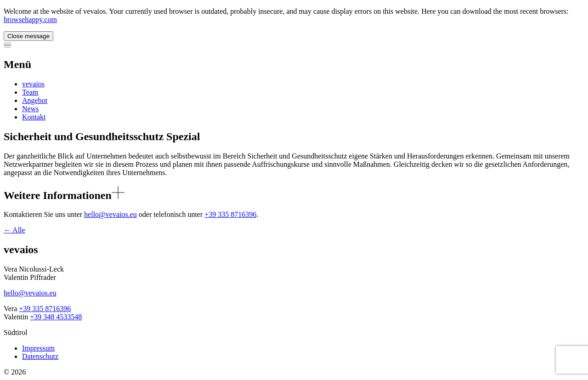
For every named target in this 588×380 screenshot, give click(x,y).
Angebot (35, 100)
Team (30, 92)
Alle (14, 230)
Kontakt (34, 117)
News (30, 109)
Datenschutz (40, 356)
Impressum (38, 348)
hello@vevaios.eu (110, 214)
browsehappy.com (30, 20)
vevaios (33, 84)
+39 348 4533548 (56, 317)
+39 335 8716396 (230, 214)
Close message (28, 36)
